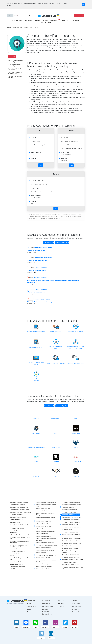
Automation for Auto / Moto (17, 520)
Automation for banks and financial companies (19, 525)
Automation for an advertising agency (20, 510)
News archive (76, 604)
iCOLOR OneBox (36, 433)
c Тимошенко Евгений (41, 268)
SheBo (76, 418)
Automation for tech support (69, 541)
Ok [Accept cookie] (83, 5)
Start (41, 165)
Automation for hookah (42, 524)
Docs (63, 20)
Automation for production (43, 569)
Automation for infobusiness (43, 529)
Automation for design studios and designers (19, 559)
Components (29, 20)
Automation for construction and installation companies (18, 546)
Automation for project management (72, 502)
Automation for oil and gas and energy (46, 555)
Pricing (38, 20)
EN (9, 16)
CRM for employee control (36, 251)
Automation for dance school (17, 552)
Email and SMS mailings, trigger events (36, 364)
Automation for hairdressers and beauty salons (46, 518)
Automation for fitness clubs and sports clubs (46, 505)
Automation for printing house (44, 566)
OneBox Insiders (76, 433)
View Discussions (48, 242)
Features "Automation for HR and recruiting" (15, 61)
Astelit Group (36, 476)
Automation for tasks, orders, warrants (72, 538)
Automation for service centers (70, 532)
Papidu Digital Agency (76, 462)
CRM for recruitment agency (37, 271)
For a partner (45, 23)
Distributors (61, 606)
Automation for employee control (71, 520)
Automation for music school (43, 548)
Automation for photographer (44, 564)
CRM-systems (17, 20)
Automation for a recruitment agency (72, 517)
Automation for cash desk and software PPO (20, 538)
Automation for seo (67, 530)
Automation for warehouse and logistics (72, 560)
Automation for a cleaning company (19, 502)
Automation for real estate (69, 512)
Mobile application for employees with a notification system (76, 347)
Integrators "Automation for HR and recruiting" (15, 73)
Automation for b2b (15, 522)
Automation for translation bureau (71, 557)
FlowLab (76, 447)
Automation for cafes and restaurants (20, 535)
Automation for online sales (43, 558)
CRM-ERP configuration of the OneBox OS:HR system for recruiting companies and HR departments (53, 281)
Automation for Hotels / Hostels (44, 526)
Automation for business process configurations (18, 532)
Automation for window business (71, 565)
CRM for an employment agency (38, 261)
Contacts (76, 20)
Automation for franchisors (43, 509)
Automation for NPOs (42, 553)
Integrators (60, 604)
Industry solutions (47, 606)
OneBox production (56, 418)
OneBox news (76, 609)
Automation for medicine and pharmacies (47, 545)
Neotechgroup (76, 476)
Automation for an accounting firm (19, 507)
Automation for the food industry (71, 548)
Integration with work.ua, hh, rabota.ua (36, 380)
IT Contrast (56, 462)
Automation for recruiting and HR (71, 515)
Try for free (12, 56)
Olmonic (56, 433)
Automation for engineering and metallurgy (18, 567)
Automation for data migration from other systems (21, 555)
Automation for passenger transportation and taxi (47, 561)
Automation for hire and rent (43, 521)
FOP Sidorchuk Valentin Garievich (36, 447)
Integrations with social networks (56, 364)
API (68, 20)
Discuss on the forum (62, 242)
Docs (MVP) (61, 601)
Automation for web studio (69, 562)
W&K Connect (56, 476)
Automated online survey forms (76, 364)
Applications (31, 601)
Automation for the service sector (71, 555)
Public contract (77, 612)
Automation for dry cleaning (17, 562)
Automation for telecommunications (71, 543)
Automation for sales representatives (72, 527)
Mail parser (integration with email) (56, 347)
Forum (45, 20)
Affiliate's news (77, 606)
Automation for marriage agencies (45, 543)
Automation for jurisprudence (44, 536)
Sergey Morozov (56, 447)
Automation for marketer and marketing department (46, 539)
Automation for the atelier (69, 546)
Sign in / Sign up (79, 15)
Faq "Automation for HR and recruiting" (15, 77)
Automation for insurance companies (46, 531)
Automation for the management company (71, 552)
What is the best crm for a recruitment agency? (41, 302)
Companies (55, 20)
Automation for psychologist (69, 510)
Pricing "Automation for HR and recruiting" (15, 65)
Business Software (48, 614)
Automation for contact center (18, 549)
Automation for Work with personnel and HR (73, 568)
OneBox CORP (36, 418)
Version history (32, 606)
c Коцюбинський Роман (40, 278)
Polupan (36, 462)
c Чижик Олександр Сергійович (43, 248)
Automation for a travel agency (18, 517)
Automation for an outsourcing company (20, 512)
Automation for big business (17, 528)
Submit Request (49, 406)
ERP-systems (46, 604)
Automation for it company (43, 534)
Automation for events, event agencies (46, 502)
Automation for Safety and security (71, 522)
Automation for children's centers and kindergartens (19, 542)
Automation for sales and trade (70, 525)
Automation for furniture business (45, 511)
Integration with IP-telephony (76, 332)
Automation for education (17, 564)
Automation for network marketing (45, 550)
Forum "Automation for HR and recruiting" (15, 69)
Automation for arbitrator (16, 515)
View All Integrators (62, 406)
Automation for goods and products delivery (45, 514)
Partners (75, 601)
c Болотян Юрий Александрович (43, 258)
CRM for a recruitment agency (36, 292)
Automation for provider (68, 507)
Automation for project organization (71, 505)
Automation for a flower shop (17, 505)
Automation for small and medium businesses (71, 535)
